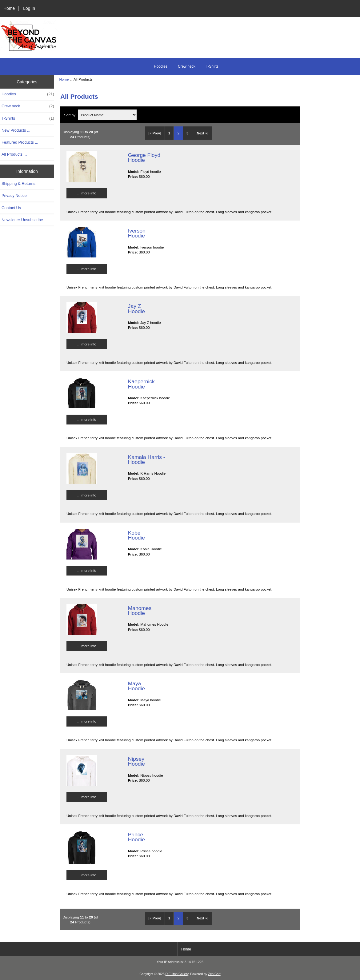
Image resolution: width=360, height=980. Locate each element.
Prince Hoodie (136, 837)
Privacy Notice (14, 195)
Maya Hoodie (136, 686)
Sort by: (71, 115)
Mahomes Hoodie (140, 611)
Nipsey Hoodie (136, 761)
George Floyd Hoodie (144, 157)
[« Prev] (155, 133)
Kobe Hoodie (136, 535)
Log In (29, 8)
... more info (87, 193)
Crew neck (187, 66)
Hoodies (161, 66)
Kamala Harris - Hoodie (147, 460)
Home (9, 8)
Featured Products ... (20, 142)
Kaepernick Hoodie (141, 384)
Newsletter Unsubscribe (22, 220)
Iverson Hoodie (137, 233)
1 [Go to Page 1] (169, 133)
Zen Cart (214, 974)
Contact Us (11, 208)
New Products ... (16, 130)
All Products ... (14, 154)
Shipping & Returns (18, 183)
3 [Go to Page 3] (187, 133)
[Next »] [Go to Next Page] (202, 133)
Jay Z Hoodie (136, 309)
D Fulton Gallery (177, 974)
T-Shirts (212, 66)
